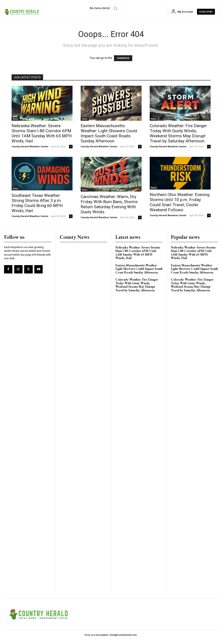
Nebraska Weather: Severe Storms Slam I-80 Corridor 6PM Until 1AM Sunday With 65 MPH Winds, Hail (42, 133)
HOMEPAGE (123, 58)
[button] (115, 8)
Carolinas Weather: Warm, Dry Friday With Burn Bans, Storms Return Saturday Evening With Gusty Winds (109, 204)
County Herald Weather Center (30, 146)
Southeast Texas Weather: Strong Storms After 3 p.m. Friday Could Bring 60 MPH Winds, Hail (37, 203)
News (16, 119)
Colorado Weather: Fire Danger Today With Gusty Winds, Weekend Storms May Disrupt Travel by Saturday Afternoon (178, 133)
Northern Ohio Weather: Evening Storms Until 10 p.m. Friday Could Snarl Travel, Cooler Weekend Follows (180, 202)
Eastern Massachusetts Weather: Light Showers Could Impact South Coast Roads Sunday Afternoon (109, 133)
